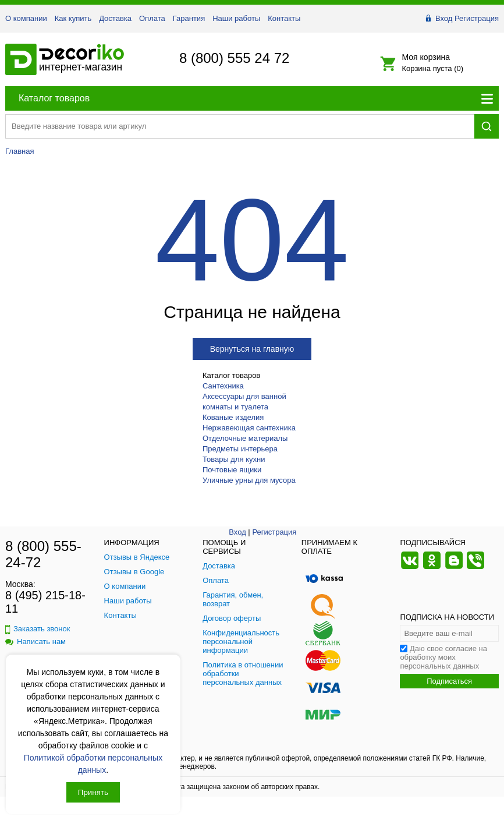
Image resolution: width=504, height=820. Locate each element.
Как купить (73, 18)
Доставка (115, 18)
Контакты (284, 18)
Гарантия (189, 18)
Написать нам (36, 641)
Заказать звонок (38, 629)
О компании (26, 18)
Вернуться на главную (252, 349)
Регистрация (477, 18)
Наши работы (236, 18)
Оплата (152, 18)
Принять (93, 792)
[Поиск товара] (240, 126)
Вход (444, 18)
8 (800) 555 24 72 (234, 58)
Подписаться (449, 681)
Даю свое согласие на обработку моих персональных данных (443, 657)
